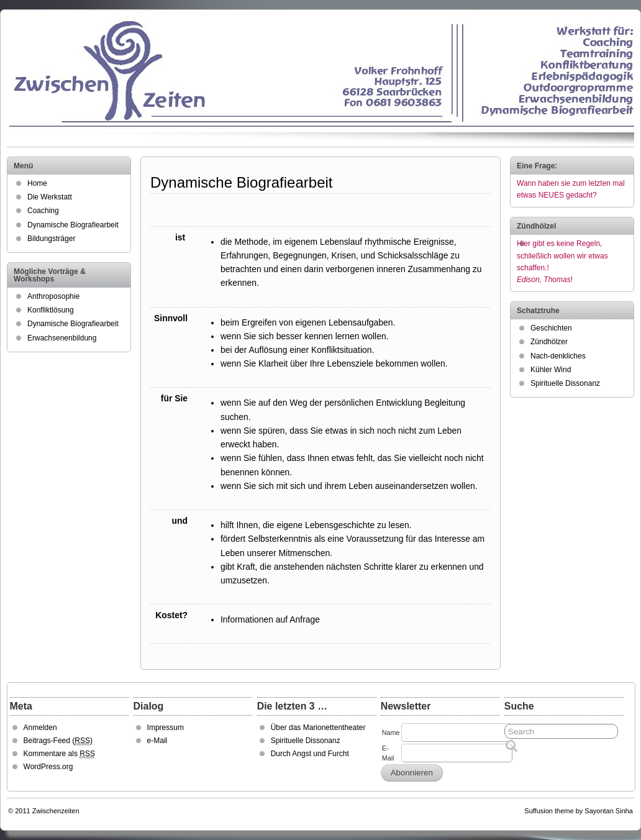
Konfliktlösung (51, 310)
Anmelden (40, 728)
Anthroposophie (53, 296)
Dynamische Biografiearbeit (73, 225)
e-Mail (157, 741)
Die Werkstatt (50, 197)
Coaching (43, 211)
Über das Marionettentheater (318, 728)
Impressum (166, 728)
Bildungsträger (51, 239)
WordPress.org (48, 767)
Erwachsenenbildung (62, 338)
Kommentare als (59, 754)
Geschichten (551, 328)
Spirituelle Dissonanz (565, 383)
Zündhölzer (549, 342)
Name (391, 733)
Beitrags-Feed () (58, 741)
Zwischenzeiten (56, 811)
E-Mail (388, 753)
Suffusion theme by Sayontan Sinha (579, 811)
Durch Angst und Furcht (310, 754)
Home (37, 183)
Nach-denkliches (558, 356)
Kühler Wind (551, 370)
